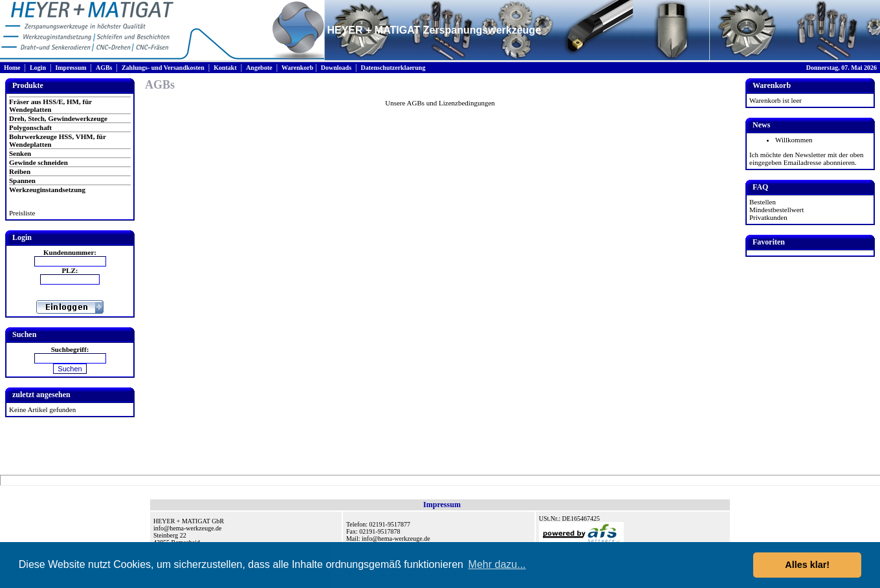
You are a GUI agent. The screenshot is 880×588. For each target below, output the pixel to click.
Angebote (259, 68)
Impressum (71, 68)
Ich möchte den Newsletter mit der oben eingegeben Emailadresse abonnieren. (807, 158)
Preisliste (22, 213)
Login (38, 68)
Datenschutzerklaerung (393, 68)
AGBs (104, 68)
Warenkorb (297, 68)
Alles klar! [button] (807, 565)
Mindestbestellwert (776, 210)
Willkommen (794, 140)
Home (12, 68)
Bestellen (763, 202)
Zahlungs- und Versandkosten (163, 68)
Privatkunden (768, 217)
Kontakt (225, 68)
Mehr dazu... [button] (497, 564)
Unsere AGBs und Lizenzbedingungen (440, 103)
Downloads (336, 68)
